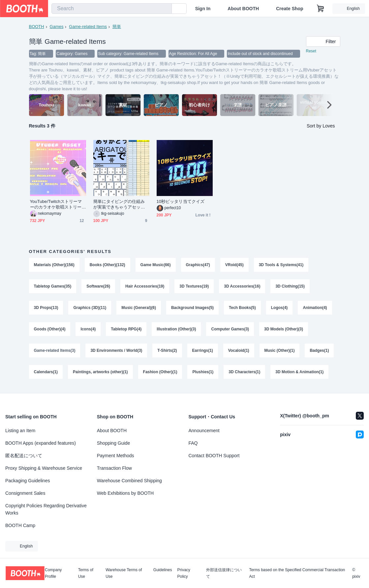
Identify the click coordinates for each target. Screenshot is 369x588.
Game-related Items (88, 27)
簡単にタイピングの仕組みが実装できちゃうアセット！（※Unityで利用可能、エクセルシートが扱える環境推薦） (120, 205)
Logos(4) (279, 309)
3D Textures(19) (194, 287)
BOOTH (37, 27)
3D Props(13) (46, 309)
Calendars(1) (46, 374)
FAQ (193, 443)
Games (57, 27)
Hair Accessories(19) (145, 287)
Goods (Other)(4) (50, 330)
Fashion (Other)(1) (160, 374)
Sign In (203, 9)
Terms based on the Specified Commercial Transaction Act (297, 573)
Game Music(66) (156, 265)
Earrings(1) (203, 352)
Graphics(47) (198, 265)
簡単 (117, 27)
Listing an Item (20, 431)
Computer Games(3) (230, 330)
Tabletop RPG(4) (126, 330)
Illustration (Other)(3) (177, 330)
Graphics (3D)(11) (90, 309)
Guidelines (163, 570)
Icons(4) (88, 330)
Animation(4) (315, 309)
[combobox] (112, 9)
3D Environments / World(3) (117, 352)
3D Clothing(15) (290, 287)
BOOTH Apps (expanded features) (41, 443)
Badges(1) (320, 352)
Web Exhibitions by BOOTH (125, 493)
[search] (165, 9)
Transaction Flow (114, 468)
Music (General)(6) (139, 309)
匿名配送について (24, 456)
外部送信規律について (224, 573)
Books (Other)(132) (108, 265)
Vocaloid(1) (239, 352)
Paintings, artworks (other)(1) (100, 374)
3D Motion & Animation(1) (300, 374)
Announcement (204, 431)
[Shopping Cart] (321, 9)
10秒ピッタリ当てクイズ (181, 202)
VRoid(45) (234, 265)
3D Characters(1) (245, 374)
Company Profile (53, 573)
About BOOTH (243, 9)
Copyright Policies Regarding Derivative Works (46, 509)
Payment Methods (116, 456)
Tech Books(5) (243, 309)
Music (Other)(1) (280, 352)
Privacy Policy (184, 573)
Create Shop (290, 9)
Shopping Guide (113, 443)
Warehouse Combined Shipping (129, 481)
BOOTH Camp (20, 525)
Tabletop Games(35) (53, 287)
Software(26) (98, 287)
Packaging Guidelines (28, 481)
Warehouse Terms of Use (124, 573)
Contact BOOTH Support (214, 456)
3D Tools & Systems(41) (281, 265)
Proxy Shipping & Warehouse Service (44, 468)
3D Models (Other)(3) (284, 330)
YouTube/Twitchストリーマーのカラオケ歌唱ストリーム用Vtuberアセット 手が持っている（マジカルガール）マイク (56, 205)
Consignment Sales (25, 493)
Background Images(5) (192, 309)
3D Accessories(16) (242, 287)
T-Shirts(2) (167, 352)
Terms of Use (86, 573)
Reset (311, 51)
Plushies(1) (203, 374)
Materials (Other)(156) (54, 265)
